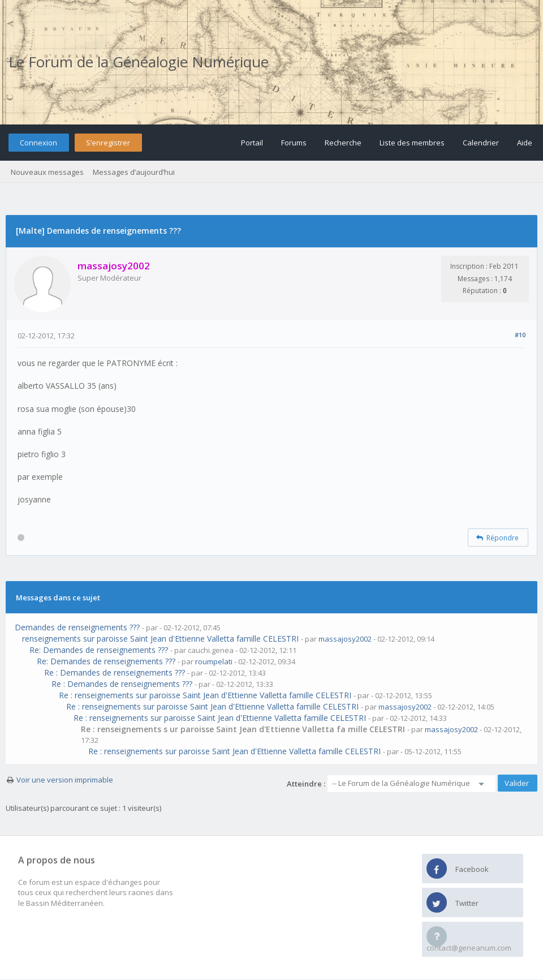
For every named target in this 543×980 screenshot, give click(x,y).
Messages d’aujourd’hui (134, 172)
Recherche (343, 143)
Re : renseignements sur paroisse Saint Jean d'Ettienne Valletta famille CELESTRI (205, 695)
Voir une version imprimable (65, 780)
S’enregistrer (108, 143)
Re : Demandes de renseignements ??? (115, 672)
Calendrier (481, 143)
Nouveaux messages (47, 172)
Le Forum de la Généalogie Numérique (139, 62)
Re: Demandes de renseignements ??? (99, 650)
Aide (525, 143)
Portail (252, 143)
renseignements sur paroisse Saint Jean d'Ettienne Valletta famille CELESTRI (160, 639)
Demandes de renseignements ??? (77, 627)
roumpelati (214, 661)
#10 (520, 335)
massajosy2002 (345, 639)
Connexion (38, 143)
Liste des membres (412, 143)
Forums (294, 143)
